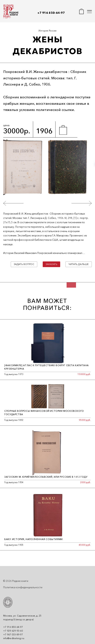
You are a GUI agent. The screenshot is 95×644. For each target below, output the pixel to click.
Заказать (51, 264)
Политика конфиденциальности (23, 587)
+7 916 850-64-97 (51, 13)
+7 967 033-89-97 (13, 634)
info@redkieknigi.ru (14, 638)
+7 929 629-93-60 (13, 631)
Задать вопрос (24, 264)
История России (47, 31)
